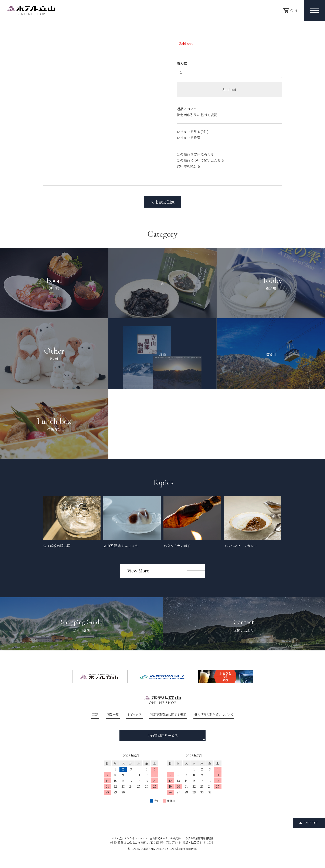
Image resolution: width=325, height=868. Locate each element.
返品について (187, 109)
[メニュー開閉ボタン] (314, 11)
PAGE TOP (311, 823)
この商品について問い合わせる (200, 160)
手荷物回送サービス (176, 737)
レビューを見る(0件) (193, 132)
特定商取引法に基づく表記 (197, 115)
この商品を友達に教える (195, 154)
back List (163, 202)
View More (138, 571)
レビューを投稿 (189, 138)
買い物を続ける (189, 166)
